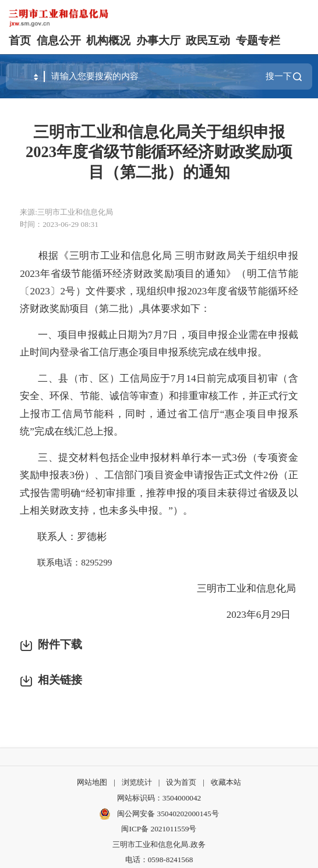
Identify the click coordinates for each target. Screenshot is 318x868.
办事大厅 (158, 40)
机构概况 (108, 40)
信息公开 (59, 40)
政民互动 (208, 40)
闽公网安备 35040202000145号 (159, 814)
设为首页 (181, 782)
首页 (20, 40)
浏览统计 (137, 782)
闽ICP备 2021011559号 (159, 829)
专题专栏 (258, 40)
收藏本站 (226, 782)
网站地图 (92, 782)
